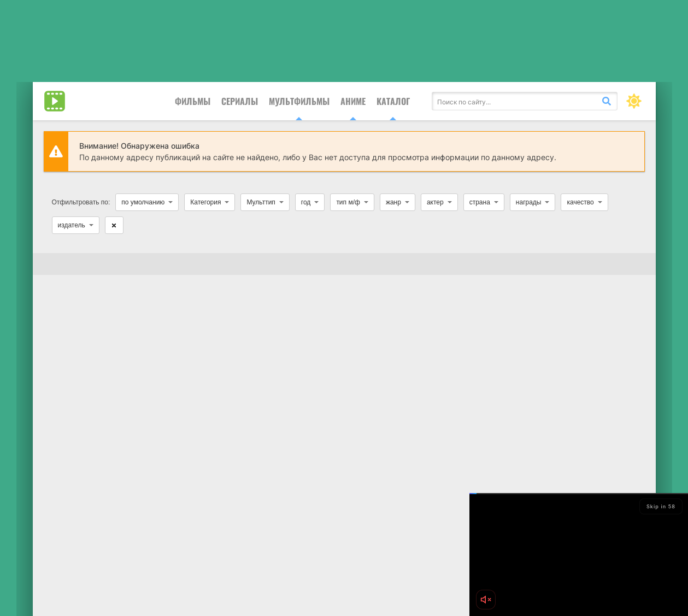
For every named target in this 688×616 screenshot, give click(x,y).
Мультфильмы (299, 101)
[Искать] (607, 101)
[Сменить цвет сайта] (634, 101)
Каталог (393, 101)
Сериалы (240, 101)
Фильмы (193, 101)
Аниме (353, 101)
